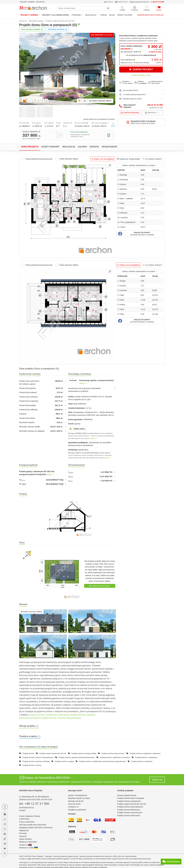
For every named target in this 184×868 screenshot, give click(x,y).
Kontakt (22, 810)
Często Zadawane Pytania (30, 816)
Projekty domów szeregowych (129, 801)
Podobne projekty (58, 29)
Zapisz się (157, 780)
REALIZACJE (91, 15)
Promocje (23, 833)
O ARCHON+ (24, 819)
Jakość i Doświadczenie (78, 795)
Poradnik (77, 15)
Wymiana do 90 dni (76, 801)
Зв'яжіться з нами (28, 848)
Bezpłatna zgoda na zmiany (79, 798)
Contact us (25, 845)
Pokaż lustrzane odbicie (31, 612)
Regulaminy (24, 830)
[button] (140, 234)
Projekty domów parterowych (129, 815)
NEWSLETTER (121, 2)
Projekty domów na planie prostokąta (36, 761)
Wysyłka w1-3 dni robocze (126, 82)
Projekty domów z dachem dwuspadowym (38, 757)
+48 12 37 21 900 (155, 105)
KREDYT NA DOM (125, 15)
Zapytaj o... (152, 113)
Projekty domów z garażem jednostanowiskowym (77, 757)
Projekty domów (30, 15)
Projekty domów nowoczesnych (113, 753)
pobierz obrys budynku (100, 586)
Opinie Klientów (25, 839)
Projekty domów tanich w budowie (131, 798)
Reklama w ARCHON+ (28, 842)
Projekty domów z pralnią (32, 765)
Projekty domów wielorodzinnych (130, 807)
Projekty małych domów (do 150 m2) (53, 753)
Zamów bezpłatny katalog (150, 15)
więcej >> (83, 383)
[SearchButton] (108, 8)
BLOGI (112, 15)
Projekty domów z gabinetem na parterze (115, 757)
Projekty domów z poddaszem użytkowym (145, 753)
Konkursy (23, 836)
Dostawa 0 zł (73, 807)
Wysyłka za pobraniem (77, 810)
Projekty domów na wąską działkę (84, 753)
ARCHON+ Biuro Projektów (31, 791)
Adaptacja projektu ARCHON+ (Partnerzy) (36, 828)
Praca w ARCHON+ (27, 822)
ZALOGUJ (109, 2)
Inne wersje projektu (32, 29)
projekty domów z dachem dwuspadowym (61, 718)
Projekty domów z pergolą (64, 761)
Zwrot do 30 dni (74, 804)
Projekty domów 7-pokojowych (146, 757)
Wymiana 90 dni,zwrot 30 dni (156, 82)
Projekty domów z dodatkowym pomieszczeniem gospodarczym (102, 761)
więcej (113, 125)
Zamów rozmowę (130, 113)
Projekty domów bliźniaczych (129, 810)
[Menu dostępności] (5, 807)
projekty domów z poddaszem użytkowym (49, 715)
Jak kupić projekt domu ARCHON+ (33, 825)
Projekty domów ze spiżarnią (142, 761)
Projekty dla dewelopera (56, 15)
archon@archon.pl (27, 808)
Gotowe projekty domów (127, 795)
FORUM (103, 15)
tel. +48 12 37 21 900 (34, 804)
